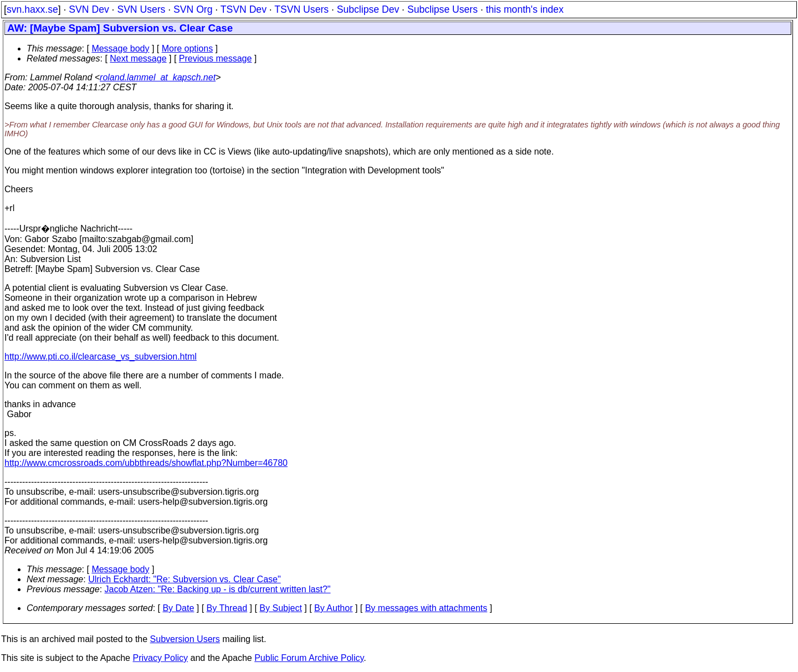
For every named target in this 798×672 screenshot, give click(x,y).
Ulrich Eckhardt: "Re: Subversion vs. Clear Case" (184, 579)
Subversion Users (185, 639)
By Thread (227, 608)
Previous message (216, 58)
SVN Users (141, 9)
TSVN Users (301, 9)
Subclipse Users (443, 9)
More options (188, 48)
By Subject (280, 608)
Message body (120, 48)
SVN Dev (89, 9)
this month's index (525, 9)
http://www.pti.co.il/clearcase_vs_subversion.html (101, 356)
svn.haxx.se (32, 9)
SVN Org (193, 9)
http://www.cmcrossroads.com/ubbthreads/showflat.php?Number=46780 (146, 463)
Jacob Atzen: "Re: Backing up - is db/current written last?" (218, 589)
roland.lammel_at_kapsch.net (158, 77)
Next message (138, 58)
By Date (178, 608)
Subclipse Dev (368, 9)
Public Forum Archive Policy (309, 658)
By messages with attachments (426, 608)
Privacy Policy (160, 658)
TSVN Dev (244, 9)
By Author (333, 608)
